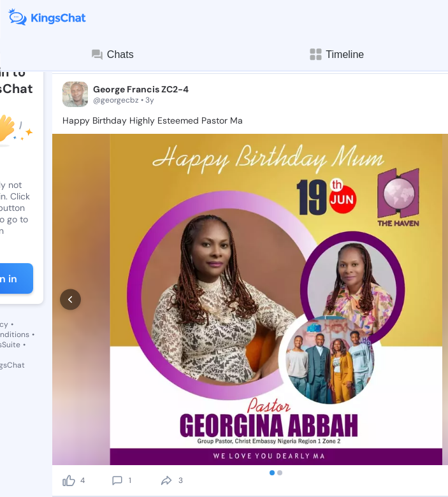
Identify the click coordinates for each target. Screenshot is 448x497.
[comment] (117, 403)
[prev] (70, 261)
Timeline (336, 54)
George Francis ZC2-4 (141, 89)
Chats (112, 55)
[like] (69, 403)
